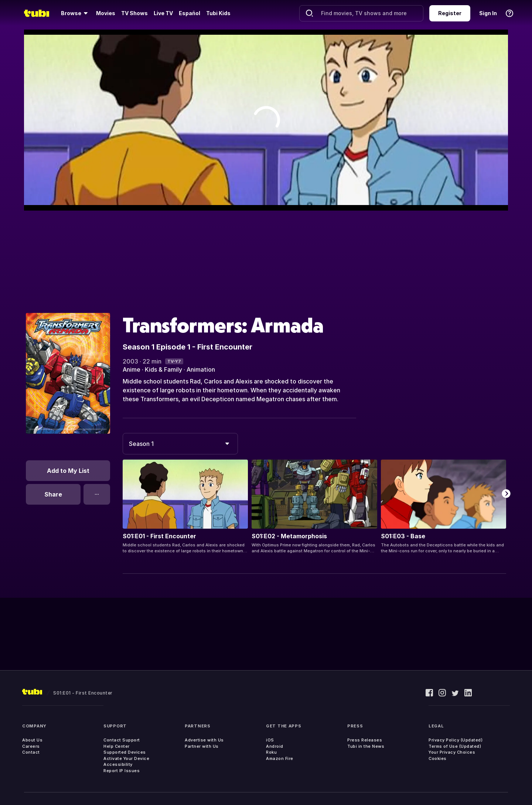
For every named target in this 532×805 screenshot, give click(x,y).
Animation (201, 369)
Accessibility (118, 764)
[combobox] (180, 444)
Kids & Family (163, 369)
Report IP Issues (122, 771)
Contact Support (122, 740)
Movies (106, 13)
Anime (132, 369)
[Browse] (76, 13)
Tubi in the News (366, 746)
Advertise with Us (204, 740)
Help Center (117, 746)
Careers (31, 746)
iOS (270, 740)
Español (190, 13)
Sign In (488, 13)
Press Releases (365, 740)
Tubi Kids (218, 13)
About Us (32, 740)
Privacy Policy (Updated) (456, 740)
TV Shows (134, 13)
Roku (271, 752)
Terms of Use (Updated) (455, 746)
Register (450, 13)
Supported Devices (125, 752)
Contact (31, 752)
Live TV (163, 13)
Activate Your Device (126, 758)
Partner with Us (202, 746)
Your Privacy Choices (452, 752)
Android (275, 746)
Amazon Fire (280, 758)
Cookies (438, 758)
